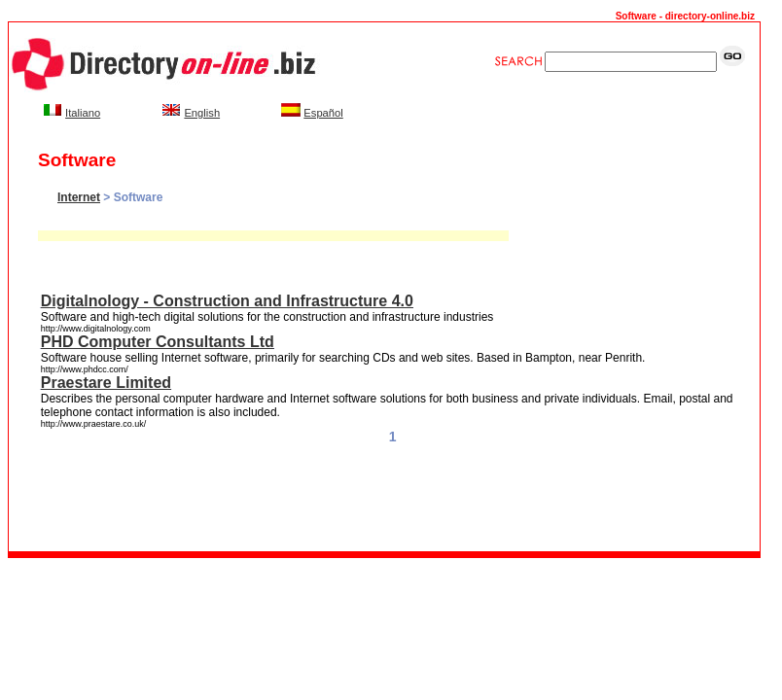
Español (323, 113)
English (202, 113)
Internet (79, 197)
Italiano (83, 113)
